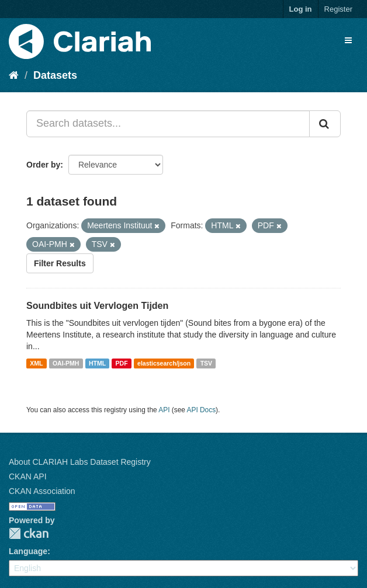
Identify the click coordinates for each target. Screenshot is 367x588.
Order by (43, 165)
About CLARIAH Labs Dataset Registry (80, 462)
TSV (206, 363)
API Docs (202, 410)
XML (36, 363)
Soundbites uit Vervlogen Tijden (97, 306)
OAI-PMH (66, 363)
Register (338, 9)
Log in (301, 9)
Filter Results (60, 263)
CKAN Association (42, 491)
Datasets (55, 75)
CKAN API (28, 476)
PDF (122, 363)
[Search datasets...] (168, 124)
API (164, 410)
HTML (97, 363)
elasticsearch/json (164, 363)
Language (28, 551)
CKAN (29, 533)
